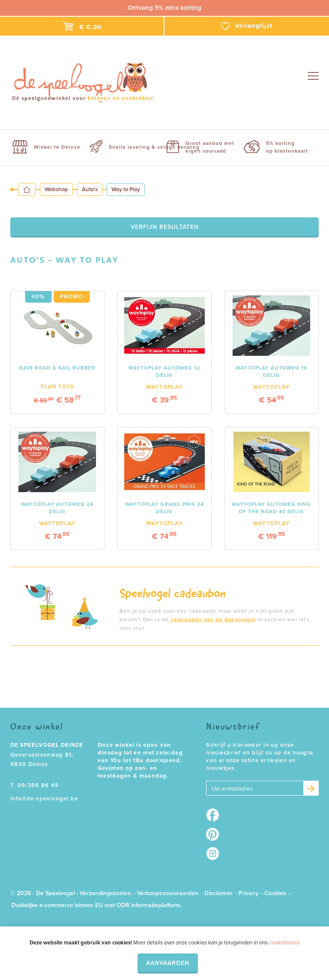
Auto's (90, 189)
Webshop (56, 189)
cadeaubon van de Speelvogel (212, 619)
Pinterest (215, 834)
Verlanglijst (247, 26)
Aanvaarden (168, 963)
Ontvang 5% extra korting (164, 8)
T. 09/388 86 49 (35, 785)
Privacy (248, 893)
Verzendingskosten (105, 893)
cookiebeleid (284, 943)
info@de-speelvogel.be (44, 799)
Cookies (275, 893)
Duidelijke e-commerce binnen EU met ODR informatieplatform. (97, 905)
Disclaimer (218, 893)
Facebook (215, 815)
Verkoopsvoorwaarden (168, 893)
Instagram (215, 854)
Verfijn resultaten (165, 227)
